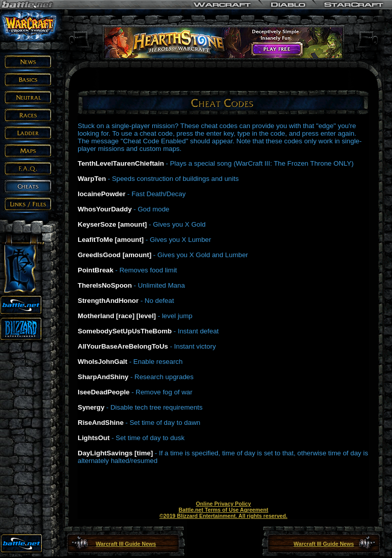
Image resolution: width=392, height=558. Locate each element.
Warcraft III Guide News (126, 544)
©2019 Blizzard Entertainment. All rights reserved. (223, 516)
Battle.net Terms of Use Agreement (223, 510)
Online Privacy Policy (223, 504)
